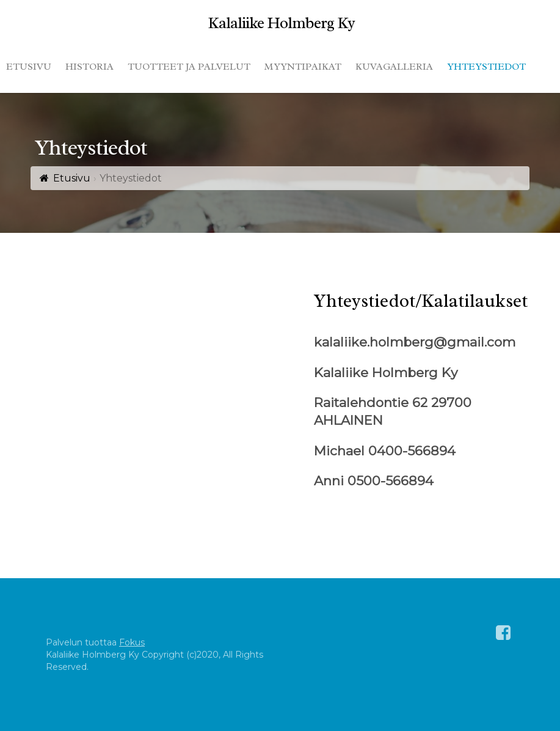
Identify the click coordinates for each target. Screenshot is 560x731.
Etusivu (72, 178)
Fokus (132, 642)
